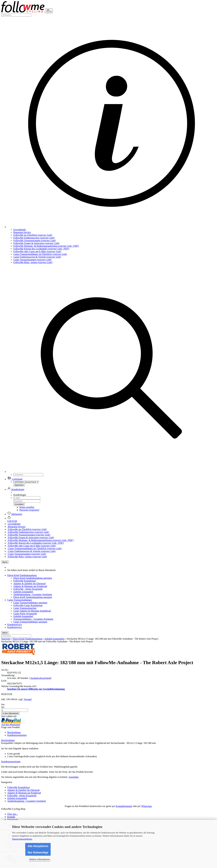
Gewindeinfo (20, 230)
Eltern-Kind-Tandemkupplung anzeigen (33, 578)
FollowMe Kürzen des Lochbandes (41, 249)
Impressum (13, 820)
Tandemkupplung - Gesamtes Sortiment (33, 594)
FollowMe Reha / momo (33, 262)
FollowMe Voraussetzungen (34, 240)
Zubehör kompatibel (23, 592)
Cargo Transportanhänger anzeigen (30, 603)
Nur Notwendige (38, 853)
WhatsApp (146, 806)
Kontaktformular (124, 806)
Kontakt (11, 817)
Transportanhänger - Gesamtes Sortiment (33, 619)
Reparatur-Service (22, 232)
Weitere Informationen (40, 859)
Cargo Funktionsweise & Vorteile (37, 257)
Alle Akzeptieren (38, 846)
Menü (5, 562)
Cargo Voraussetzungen (32, 260)
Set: (3, 704)
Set (3, 707)
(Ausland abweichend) (40, 678)
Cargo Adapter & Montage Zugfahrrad (32, 611)
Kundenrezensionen (17, 735)
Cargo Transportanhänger (20, 600)
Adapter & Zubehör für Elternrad (29, 583)
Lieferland (18, 482)
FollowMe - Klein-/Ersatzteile (28, 589)
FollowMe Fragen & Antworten (36, 243)
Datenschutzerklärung (22, 839)
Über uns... (13, 814)
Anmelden (74, 777)
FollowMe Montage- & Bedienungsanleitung (46, 246)
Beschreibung (14, 732)
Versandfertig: (8, 675)
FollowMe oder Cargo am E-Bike (37, 251)
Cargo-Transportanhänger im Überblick (40, 254)
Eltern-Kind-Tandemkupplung (22, 575)
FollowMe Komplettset (25, 581)
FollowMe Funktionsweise (34, 238)
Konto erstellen (27, 507)
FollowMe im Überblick (33, 235)
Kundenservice (15, 624)
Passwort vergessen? (29, 510)
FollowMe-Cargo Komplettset (28, 605)
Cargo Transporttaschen (25, 608)
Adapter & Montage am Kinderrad (30, 586)
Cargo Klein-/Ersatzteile (25, 614)
